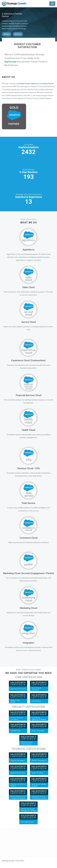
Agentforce (28, 250)
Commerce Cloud (29, 538)
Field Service (28, 503)
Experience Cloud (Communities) (28, 360)
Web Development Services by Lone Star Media (17, 864)
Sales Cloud (28, 287)
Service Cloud (29, 322)
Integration (28, 643)
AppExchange (10, 62)
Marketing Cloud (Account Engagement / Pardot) (29, 573)
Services (7, 34)
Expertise (18, 34)
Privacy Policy (20, 861)
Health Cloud (28, 430)
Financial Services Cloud (29, 395)
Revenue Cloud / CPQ (29, 468)
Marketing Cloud (28, 608)
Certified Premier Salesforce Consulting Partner (35, 83)
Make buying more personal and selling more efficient (29, 542)
